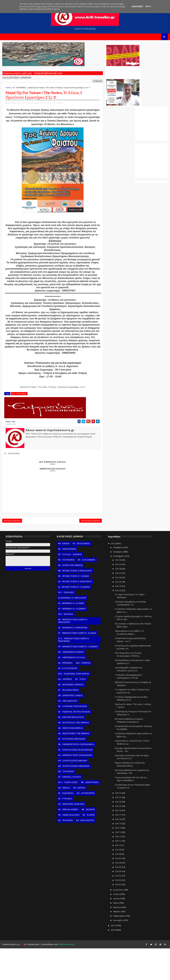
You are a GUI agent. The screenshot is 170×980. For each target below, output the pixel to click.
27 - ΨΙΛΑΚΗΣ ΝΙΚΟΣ (68, 722)
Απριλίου (117, 939)
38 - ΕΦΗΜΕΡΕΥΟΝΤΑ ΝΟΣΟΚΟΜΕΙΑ (76, 776)
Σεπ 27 (118, 605)
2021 (113, 957)
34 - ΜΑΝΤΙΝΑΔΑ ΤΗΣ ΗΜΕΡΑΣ (73, 754)
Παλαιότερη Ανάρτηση (72, 551)
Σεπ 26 (118, 609)
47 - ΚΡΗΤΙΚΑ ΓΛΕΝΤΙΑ (69, 808)
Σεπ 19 (118, 838)
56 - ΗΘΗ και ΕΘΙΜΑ (68, 841)
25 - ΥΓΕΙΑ (80, 711)
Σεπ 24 (118, 618)
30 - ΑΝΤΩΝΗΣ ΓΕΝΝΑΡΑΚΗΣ (72, 738)
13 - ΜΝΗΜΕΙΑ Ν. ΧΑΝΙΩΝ (71, 635)
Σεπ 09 (118, 881)
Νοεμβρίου (118, 579)
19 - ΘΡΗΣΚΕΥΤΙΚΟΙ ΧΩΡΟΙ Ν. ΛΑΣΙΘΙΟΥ (78, 678)
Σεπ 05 (118, 899)
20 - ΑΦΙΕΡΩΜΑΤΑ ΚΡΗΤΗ (71, 684)
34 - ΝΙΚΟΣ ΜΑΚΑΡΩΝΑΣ (70, 760)
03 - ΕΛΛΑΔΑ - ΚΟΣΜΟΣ (70, 586)
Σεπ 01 (118, 916)
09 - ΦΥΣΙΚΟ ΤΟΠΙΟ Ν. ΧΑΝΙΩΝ (73, 608)
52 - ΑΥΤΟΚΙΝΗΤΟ (85, 825)
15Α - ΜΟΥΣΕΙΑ (65, 646)
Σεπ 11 (118, 873)
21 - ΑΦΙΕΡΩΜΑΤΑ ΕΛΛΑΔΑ (71, 689)
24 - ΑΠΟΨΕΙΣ (65, 711)
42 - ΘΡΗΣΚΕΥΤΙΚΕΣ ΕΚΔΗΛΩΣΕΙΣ (75, 787)
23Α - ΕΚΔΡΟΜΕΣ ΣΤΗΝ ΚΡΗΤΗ (73, 705)
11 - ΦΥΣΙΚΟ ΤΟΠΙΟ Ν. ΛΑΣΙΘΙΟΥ (74, 619)
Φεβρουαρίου (119, 947)
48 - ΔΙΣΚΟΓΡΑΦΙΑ (90, 814)
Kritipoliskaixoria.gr (66, 976)
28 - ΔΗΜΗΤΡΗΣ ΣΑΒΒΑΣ (70, 727)
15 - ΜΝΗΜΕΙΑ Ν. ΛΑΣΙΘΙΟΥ (72, 640)
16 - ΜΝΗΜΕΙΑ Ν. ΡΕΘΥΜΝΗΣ (72, 659)
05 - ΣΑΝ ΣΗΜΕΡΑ (86, 591)
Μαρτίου (117, 943)
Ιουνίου (116, 930)
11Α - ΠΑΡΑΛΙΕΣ (66, 624)
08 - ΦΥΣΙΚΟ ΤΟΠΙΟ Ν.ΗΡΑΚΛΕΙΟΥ (75, 602)
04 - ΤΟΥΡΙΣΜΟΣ (66, 591)
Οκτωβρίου (118, 583)
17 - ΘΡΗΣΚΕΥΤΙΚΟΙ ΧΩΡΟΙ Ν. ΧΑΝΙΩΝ (77, 665)
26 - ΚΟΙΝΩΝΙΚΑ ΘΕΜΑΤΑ (71, 716)
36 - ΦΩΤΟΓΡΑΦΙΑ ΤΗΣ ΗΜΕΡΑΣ (73, 765)
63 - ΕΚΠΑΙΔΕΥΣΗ (85, 852)
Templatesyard (33, 976)
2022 (113, 575)
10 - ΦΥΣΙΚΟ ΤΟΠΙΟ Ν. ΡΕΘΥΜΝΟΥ (75, 613)
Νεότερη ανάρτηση (12, 551)
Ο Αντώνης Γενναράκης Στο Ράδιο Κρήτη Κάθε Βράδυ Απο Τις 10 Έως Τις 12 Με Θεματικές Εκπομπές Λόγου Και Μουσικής (104, 73)
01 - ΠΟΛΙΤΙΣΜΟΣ (19, 89)
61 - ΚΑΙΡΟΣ (88, 846)
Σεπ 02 (118, 912)
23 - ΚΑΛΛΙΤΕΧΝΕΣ (67, 700)
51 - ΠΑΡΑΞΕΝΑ (65, 825)
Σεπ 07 (118, 890)
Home (8, 89)
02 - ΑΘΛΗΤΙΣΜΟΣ (67, 581)
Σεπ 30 (118, 592)
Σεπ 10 (118, 877)
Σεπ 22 (118, 825)
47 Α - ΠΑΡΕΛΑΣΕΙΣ (67, 814)
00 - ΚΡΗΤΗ (63, 575)
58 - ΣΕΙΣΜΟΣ (88, 841)
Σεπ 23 (118, 622)
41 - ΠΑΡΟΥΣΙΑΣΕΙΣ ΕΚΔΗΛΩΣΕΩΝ (75, 781)
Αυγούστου (118, 921)
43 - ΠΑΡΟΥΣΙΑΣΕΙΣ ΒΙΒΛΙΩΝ (72, 792)
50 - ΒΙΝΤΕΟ (79, 819)
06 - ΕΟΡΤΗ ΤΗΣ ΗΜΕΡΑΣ (70, 597)
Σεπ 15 (118, 855)
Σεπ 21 (118, 829)
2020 (113, 961)
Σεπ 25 (118, 613)
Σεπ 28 (118, 600)
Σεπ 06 (118, 894)
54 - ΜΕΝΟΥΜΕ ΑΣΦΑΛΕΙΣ (71, 836)
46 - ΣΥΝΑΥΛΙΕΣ (66, 803)
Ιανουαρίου (118, 952)
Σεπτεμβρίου (119, 588)
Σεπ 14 (118, 859)
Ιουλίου (116, 926)
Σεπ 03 (118, 907)
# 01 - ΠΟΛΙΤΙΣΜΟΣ (19, 424)
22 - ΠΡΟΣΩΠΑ (65, 694)
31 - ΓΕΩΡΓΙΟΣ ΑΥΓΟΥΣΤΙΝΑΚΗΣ (74, 743)
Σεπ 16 (118, 851)
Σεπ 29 (118, 596)
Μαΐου (116, 934)
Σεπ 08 (118, 885)
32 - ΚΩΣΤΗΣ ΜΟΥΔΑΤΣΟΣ (71, 749)
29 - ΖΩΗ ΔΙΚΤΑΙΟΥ (67, 732)
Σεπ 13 (118, 864)
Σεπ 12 (118, 868)
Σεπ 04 (118, 903)
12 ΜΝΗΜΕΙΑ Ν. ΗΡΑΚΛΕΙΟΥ (72, 629)
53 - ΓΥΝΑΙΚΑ (65, 830)
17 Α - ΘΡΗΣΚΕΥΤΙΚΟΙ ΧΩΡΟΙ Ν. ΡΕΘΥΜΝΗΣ (73, 671)
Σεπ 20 (118, 833)
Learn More (137, 6)
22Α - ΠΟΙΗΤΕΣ (83, 694)
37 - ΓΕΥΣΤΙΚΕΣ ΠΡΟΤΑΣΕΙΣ (71, 770)
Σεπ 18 (118, 842)
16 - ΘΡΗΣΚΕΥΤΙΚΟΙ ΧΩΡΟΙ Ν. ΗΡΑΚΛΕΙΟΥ (72, 652)
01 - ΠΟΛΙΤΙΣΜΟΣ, (56, 107)
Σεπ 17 (118, 846)
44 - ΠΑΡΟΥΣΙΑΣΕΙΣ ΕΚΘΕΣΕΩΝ (73, 798)
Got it (148, 6)
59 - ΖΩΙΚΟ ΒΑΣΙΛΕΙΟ (68, 846)
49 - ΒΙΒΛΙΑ (64, 819)
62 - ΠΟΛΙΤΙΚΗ (65, 852)
